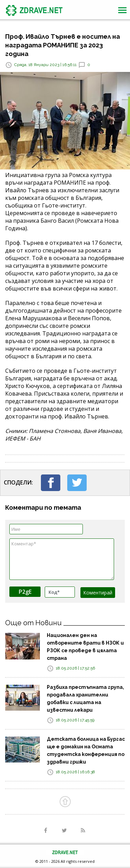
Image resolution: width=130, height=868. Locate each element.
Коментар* (62, 559)
